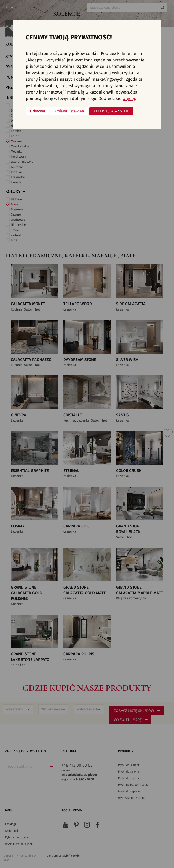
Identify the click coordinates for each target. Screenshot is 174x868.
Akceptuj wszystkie (111, 111)
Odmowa (38, 111)
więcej (129, 99)
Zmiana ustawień (69, 111)
